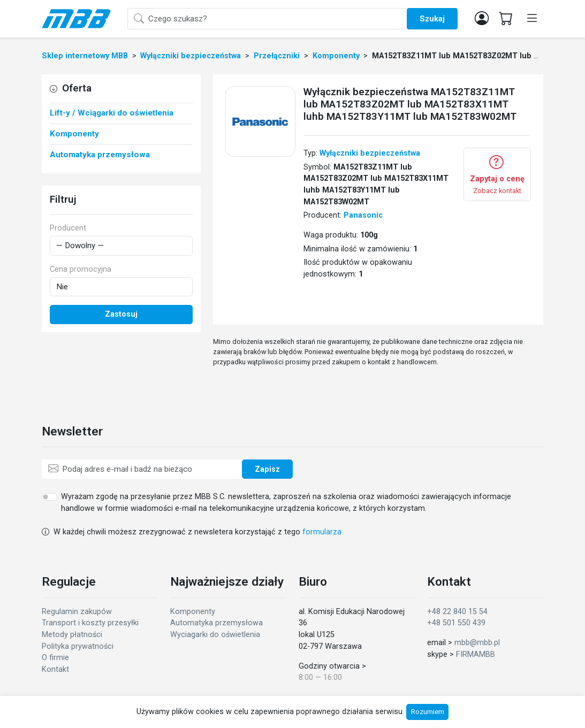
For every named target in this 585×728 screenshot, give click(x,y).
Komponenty (193, 612)
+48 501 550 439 (456, 623)
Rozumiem (428, 712)
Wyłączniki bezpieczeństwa (370, 153)
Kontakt (55, 669)
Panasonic (363, 215)
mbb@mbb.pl (477, 643)
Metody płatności (72, 635)
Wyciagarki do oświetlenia (215, 635)
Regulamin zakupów (77, 612)
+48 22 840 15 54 (457, 612)
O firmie (55, 658)
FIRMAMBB (476, 654)
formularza (322, 532)
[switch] (50, 497)
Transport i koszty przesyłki (90, 623)
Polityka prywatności (78, 646)
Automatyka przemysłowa (216, 623)
